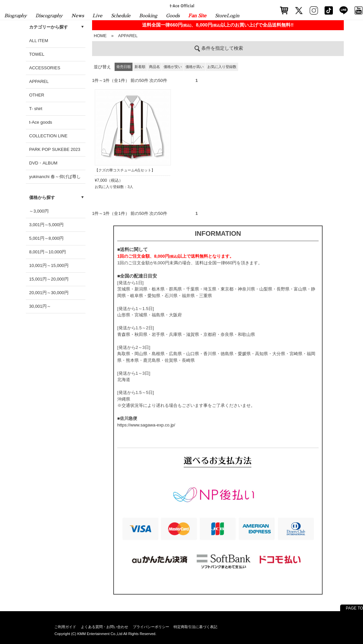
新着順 (140, 67)
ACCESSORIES (45, 68)
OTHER (37, 95)
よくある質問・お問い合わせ (104, 627)
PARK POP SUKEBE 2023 (55, 149)
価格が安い (173, 67)
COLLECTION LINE (48, 136)
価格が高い (195, 67)
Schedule (121, 16)
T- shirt (36, 109)
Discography (49, 16)
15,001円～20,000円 (49, 279)
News (78, 16)
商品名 (155, 67)
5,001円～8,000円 (46, 238)
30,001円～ (40, 306)
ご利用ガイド (65, 627)
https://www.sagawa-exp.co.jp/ (146, 425)
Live (97, 16)
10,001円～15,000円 (49, 265)
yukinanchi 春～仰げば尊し (55, 177)
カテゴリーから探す (49, 27)
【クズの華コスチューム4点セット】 (125, 170)
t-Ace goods (41, 122)
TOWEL (37, 54)
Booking (148, 16)
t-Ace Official (182, 6)
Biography (16, 16)
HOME (100, 36)
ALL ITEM (39, 41)
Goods (173, 16)
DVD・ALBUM (43, 163)
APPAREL (39, 81)
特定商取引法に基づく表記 (195, 627)
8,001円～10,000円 (48, 252)
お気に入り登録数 (222, 67)
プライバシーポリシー (151, 627)
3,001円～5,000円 (46, 225)
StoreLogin (227, 16)
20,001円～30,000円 (49, 293)
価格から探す (42, 197)
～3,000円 (39, 211)
